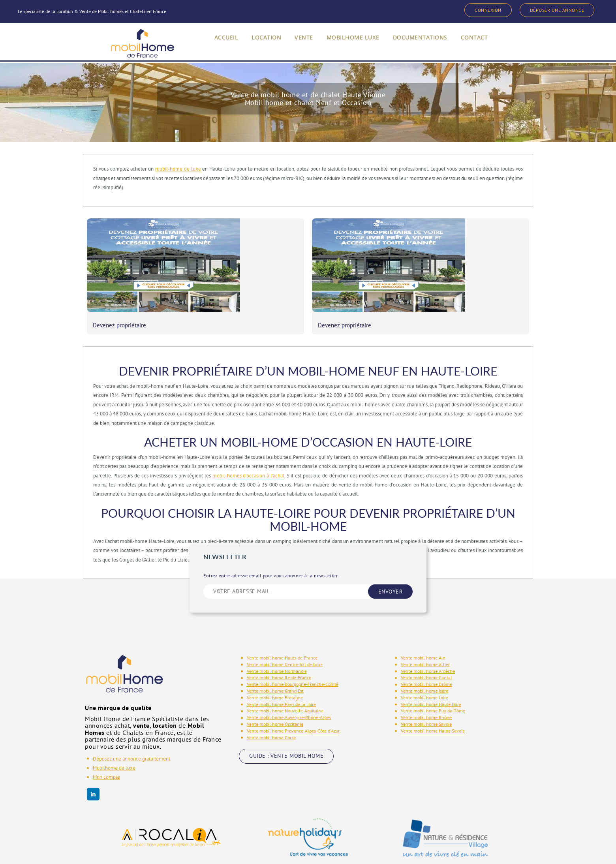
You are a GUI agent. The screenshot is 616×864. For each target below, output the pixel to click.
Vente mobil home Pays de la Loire (281, 675)
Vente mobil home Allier (425, 635)
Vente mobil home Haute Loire (431, 675)
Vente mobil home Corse (271, 708)
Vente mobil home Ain (423, 628)
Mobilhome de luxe (114, 739)
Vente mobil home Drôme (426, 655)
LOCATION (258, 45)
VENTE (298, 45)
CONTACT (479, 45)
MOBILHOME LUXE (350, 45)
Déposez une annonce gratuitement (131, 729)
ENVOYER (391, 562)
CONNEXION (476, 10)
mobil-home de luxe (178, 169)
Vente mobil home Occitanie (275, 695)
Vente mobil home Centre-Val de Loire (285, 635)
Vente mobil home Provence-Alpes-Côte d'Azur (293, 701)
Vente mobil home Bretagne (275, 668)
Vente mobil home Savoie (426, 695)
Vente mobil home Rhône (426, 688)
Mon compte (106, 748)
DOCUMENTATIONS (421, 45)
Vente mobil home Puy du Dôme (433, 681)
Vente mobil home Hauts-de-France (282, 628)
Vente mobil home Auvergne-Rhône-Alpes (289, 688)
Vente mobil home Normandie (277, 641)
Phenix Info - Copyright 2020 (502, 850)
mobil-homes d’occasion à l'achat (249, 446)
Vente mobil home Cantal (426, 648)
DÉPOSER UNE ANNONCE (552, 10)
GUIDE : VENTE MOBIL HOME (286, 727)
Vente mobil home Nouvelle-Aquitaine (285, 681)
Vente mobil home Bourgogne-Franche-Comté (293, 655)
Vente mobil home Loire (424, 668)
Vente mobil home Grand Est (275, 662)
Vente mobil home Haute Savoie (433, 701)
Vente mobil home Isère (424, 662)
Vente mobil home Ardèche (428, 641)
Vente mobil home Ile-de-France (279, 648)
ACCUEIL (217, 45)
